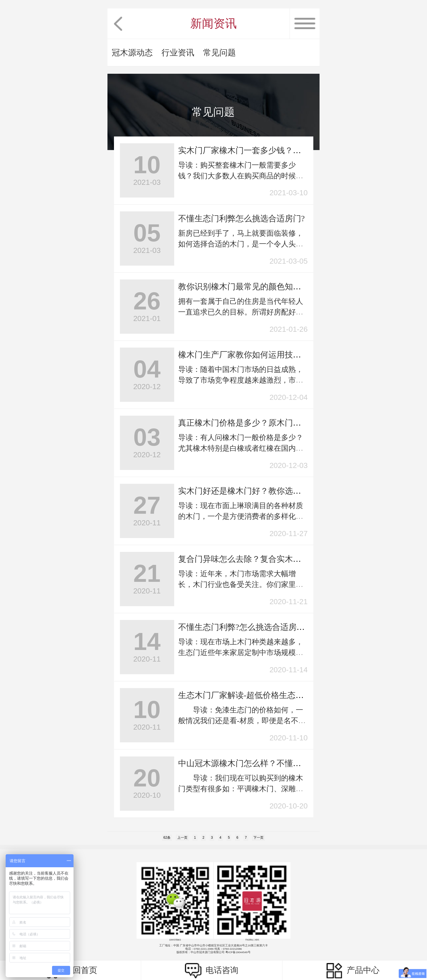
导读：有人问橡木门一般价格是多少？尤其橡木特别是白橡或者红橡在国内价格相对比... (241, 448)
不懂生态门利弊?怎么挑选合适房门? (243, 627)
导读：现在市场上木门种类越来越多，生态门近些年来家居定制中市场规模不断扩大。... (241, 653)
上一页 (182, 838)
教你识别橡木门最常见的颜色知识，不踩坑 (256, 287)
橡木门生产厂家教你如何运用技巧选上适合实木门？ (272, 355)
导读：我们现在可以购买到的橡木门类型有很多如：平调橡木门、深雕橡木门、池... (241, 789)
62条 (167, 838)
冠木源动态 (132, 53)
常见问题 (219, 53)
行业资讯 (178, 53)
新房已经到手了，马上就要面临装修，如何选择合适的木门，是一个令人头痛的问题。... (241, 244)
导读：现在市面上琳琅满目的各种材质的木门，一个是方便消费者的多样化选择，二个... (241, 516)
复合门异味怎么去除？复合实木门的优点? (254, 559)
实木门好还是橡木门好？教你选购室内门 (252, 491)
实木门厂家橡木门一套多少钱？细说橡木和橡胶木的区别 (281, 150)
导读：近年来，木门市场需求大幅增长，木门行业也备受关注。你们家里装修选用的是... (241, 585)
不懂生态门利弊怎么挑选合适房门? (241, 218)
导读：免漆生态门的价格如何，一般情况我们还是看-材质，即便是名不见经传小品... (242, 721)
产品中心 (353, 971)
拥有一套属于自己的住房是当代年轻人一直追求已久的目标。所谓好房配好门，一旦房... (241, 312)
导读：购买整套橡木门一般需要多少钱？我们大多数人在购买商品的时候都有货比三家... (241, 176)
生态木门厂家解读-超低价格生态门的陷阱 (253, 695)
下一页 (258, 838)
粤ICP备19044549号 (238, 952)
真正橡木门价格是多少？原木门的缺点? (250, 423)
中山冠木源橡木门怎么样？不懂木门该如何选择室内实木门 (285, 763)
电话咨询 (212, 971)
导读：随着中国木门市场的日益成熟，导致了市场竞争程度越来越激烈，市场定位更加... (241, 380)
